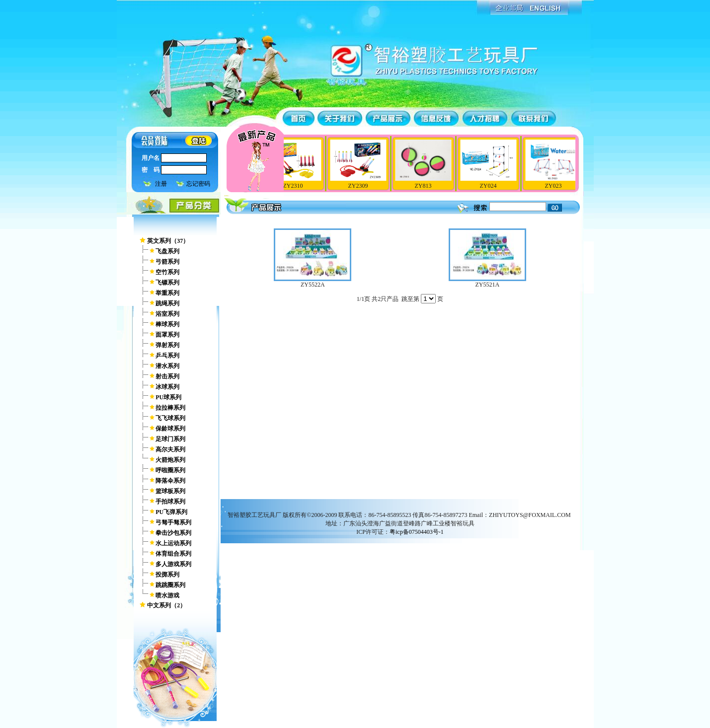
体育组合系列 (173, 554)
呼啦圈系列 (170, 470)
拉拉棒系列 (170, 408)
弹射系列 (167, 345)
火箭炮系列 (170, 460)
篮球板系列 (170, 491)
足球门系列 (170, 439)
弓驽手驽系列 (173, 522)
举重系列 (167, 293)
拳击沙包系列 (173, 533)
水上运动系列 (173, 543)
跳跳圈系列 (170, 585)
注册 (161, 184)
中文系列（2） (166, 605)
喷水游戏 (167, 595)
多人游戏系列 (173, 564)
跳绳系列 (167, 303)
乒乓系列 (167, 356)
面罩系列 (167, 335)
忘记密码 (198, 184)
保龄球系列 (170, 429)
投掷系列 (167, 575)
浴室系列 (167, 314)
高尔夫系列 (170, 449)
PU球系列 (168, 397)
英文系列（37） (168, 241)
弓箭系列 (167, 262)
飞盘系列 (167, 251)
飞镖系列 (167, 283)
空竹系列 (167, 272)
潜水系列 (167, 366)
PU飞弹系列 (171, 512)
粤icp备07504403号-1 (417, 532)
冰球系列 (167, 387)
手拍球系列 (170, 502)
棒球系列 (167, 324)
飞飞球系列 (170, 418)
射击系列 (167, 376)
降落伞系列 (170, 481)
